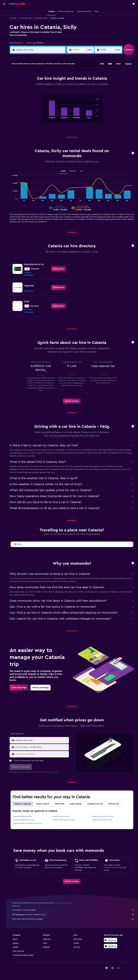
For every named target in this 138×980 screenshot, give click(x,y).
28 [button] (41, 97)
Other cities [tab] (62, 803)
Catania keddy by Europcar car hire (30, 822)
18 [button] (65, 85)
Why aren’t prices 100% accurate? (75, 918)
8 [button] (47, 79)
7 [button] (41, 79)
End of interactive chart (46, 116)
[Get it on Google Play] (113, 939)
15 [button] (47, 85)
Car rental (16, 18)
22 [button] (47, 91)
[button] (4, 4)
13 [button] (35, 85)
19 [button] (29, 91)
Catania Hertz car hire (63, 815)
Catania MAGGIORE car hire (27, 819)
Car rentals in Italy (28, 18)
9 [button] (53, 79)
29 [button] (47, 97)
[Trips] (4, 29)
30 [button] (53, 97)
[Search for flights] (4, 11)
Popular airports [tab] (46, 803)
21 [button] (41, 91)
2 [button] (53, 73)
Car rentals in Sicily (44, 18)
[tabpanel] (73, 111)
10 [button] (59, 79)
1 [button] (47, 73)
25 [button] (65, 91)
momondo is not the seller (75, 909)
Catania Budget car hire (25, 815)
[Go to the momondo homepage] (17, 4)
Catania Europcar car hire (103, 819)
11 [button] (65, 79)
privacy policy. (56, 771)
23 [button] (53, 91)
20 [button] (35, 91)
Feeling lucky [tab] (117, 803)
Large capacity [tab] (79, 803)
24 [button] (59, 91)
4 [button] (65, 73)
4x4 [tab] (83, 171)
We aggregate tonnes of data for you (75, 913)
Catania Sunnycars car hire (104, 815)
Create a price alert (113, 866)
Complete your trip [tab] (98, 803)
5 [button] (29, 79)
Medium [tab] (74, 171)
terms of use (44, 771)
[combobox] (19, 43)
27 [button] (35, 97)
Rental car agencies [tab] (26, 803)
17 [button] (59, 85)
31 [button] (59, 97)
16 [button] (53, 85)
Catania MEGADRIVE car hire (66, 819)
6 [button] (35, 79)
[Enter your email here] (44, 753)
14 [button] (41, 85)
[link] (60, 269)
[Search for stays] (4, 17)
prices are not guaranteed (66, 902)
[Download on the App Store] (113, 945)
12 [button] (29, 85)
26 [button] (29, 97)
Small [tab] (65, 171)
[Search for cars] (4, 22)
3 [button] (59, 73)
